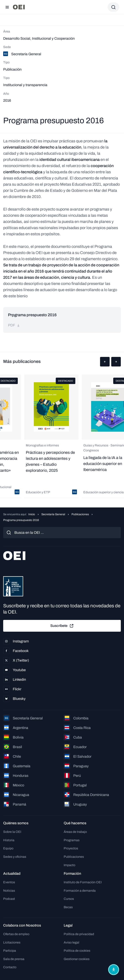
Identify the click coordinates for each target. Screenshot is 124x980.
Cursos (69, 899)
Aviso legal (71, 942)
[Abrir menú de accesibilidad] (114, 970)
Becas (68, 907)
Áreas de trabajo (75, 832)
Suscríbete (62, 626)
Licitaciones (12, 942)
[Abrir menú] (7, 7)
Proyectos (71, 848)
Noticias (9, 891)
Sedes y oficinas (15, 857)
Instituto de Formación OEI (83, 882)
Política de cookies (77, 951)
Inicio (32, 514)
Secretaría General (53, 514)
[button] (105, 362)
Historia (9, 840)
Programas (72, 840)
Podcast (9, 899)
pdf (14, 325)
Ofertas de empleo (16, 934)
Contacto (10, 967)
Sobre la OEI (12, 832)
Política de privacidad (79, 934)
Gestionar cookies (77, 959)
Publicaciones (80, 514)
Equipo (8, 848)
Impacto (69, 865)
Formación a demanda (80, 891)
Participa (10, 951)
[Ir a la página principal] (19, 7)
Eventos (9, 882)
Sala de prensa (14, 959)
